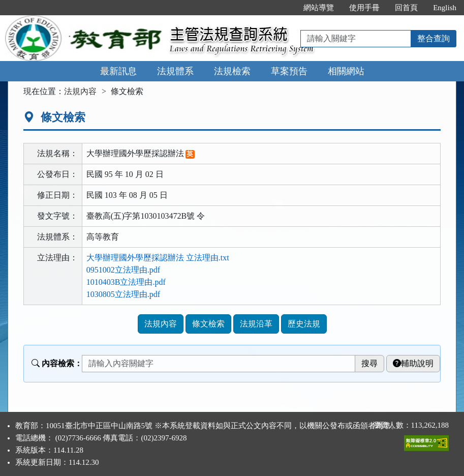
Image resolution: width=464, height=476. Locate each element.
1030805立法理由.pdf (123, 294)
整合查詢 (434, 38)
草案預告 (289, 71)
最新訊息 (118, 71)
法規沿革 (256, 324)
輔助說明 (413, 363)
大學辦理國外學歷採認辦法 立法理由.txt (158, 258)
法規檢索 (232, 71)
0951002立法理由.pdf (123, 270)
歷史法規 (304, 324)
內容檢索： (57, 363)
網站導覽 (319, 8)
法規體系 (175, 71)
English (445, 8)
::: (285, 8)
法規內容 (80, 91)
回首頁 (406, 8)
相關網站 (346, 71)
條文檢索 (208, 324)
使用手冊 (364, 8)
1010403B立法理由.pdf (126, 282)
